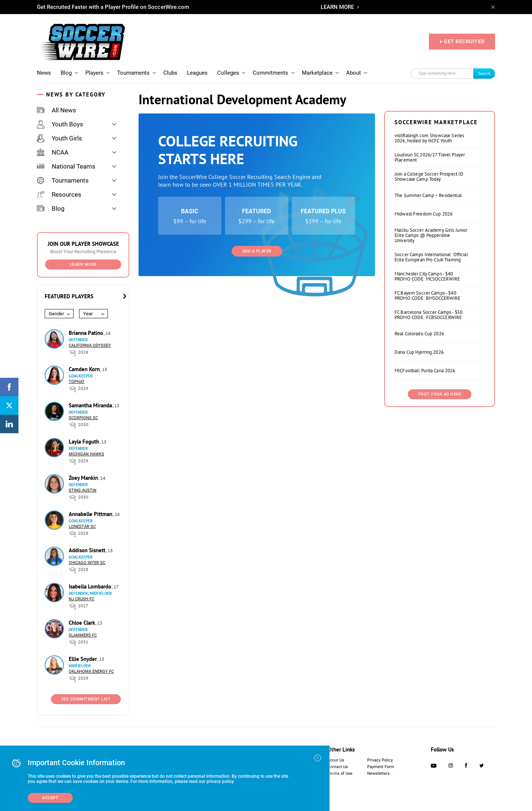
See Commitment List (86, 699)
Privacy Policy (380, 760)
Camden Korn (85, 369)
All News (57, 110)
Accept (50, 798)
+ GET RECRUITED (462, 41)
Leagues (197, 73)
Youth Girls (59, 138)
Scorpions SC (83, 418)
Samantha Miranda (91, 405)
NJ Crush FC (81, 599)
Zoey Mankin (84, 478)
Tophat (77, 382)
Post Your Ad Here (440, 394)
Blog (66, 73)
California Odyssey (90, 345)
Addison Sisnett (88, 550)
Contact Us (338, 767)
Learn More (83, 264)
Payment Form (381, 767)
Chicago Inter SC (87, 563)
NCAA (53, 152)
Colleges (228, 73)
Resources (59, 194)
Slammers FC (83, 635)
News (44, 73)
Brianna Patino (87, 333)
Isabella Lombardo (91, 586)
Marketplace (317, 73)
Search (484, 73)
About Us (336, 760)
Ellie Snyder (83, 659)
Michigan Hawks (86, 454)
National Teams (66, 166)
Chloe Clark (83, 623)
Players (94, 73)
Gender (56, 314)
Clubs (170, 73)
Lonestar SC (82, 527)
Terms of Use (340, 773)
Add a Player (257, 251)
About (354, 73)
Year (88, 314)
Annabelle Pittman (91, 514)
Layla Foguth (85, 442)
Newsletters (378, 773)
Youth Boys (60, 124)
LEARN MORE (337, 7)
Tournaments (133, 73)
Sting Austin (83, 490)
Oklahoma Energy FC (91, 671)
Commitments (270, 73)
